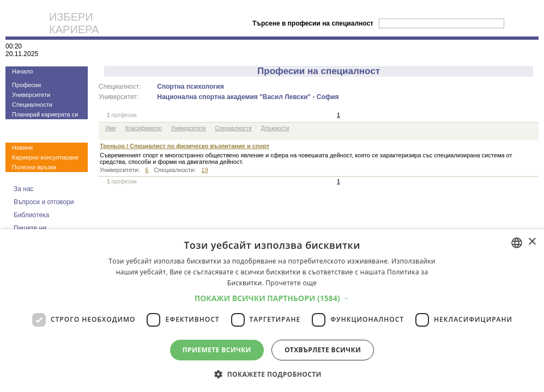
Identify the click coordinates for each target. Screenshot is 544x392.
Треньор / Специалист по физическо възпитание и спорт (185, 146)
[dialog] (272, 311)
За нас (24, 189)
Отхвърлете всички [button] (323, 350)
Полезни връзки (34, 167)
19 (204, 170)
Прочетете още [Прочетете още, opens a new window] (291, 283)
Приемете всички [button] (217, 350)
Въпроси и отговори (44, 202)
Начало (22, 71)
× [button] (532, 242)
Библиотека (31, 215)
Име (111, 128)
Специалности (32, 105)
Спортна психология (190, 87)
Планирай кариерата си (45, 114)
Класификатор (144, 128)
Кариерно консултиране (45, 157)
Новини (22, 148)
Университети (31, 95)
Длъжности (275, 128)
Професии (26, 85)
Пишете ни (30, 228)
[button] (272, 298)
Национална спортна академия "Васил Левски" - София (248, 97)
